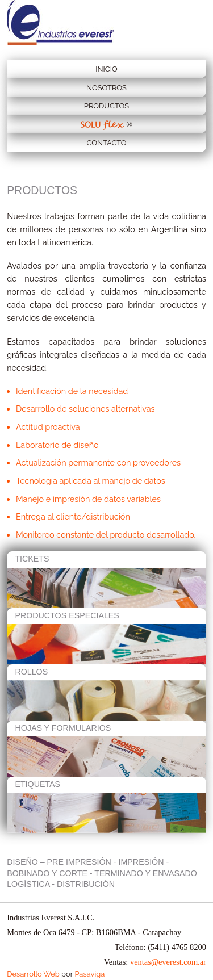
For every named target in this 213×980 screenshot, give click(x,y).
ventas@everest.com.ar (168, 962)
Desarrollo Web (33, 974)
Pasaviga (89, 974)
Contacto (106, 143)
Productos (106, 106)
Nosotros (106, 88)
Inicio (106, 69)
